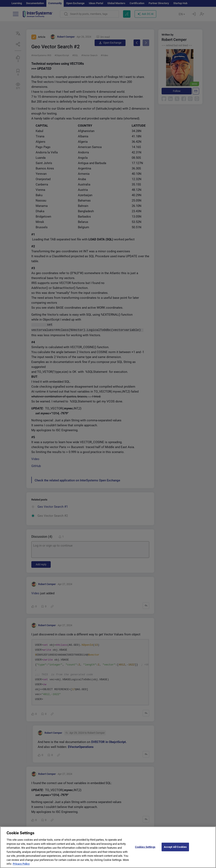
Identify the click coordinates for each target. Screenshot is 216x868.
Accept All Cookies (175, 851)
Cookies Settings (145, 851)
